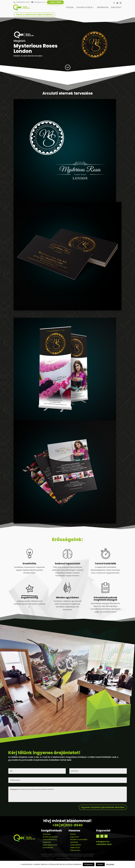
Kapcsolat (116, 8)
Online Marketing (50, 840)
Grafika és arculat (50, 837)
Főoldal (70, 8)
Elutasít (100, 864)
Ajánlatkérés (55, 2)
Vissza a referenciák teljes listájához (34, 15)
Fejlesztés (47, 842)
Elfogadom (89, 864)
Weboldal (47, 834)
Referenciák (103, 8)
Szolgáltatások (84, 8)
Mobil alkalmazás (50, 845)
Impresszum (75, 850)
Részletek (110, 864)
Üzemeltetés (48, 848)
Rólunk (73, 834)
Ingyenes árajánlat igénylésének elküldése (103, 807)
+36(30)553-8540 (67, 825)
